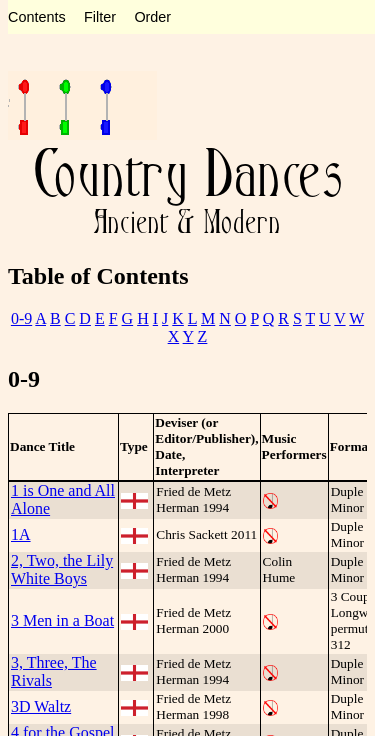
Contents (37, 17)
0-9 (21, 318)
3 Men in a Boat (62, 620)
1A (21, 534)
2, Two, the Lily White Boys (62, 569)
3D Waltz (41, 706)
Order (152, 17)
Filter (100, 17)
